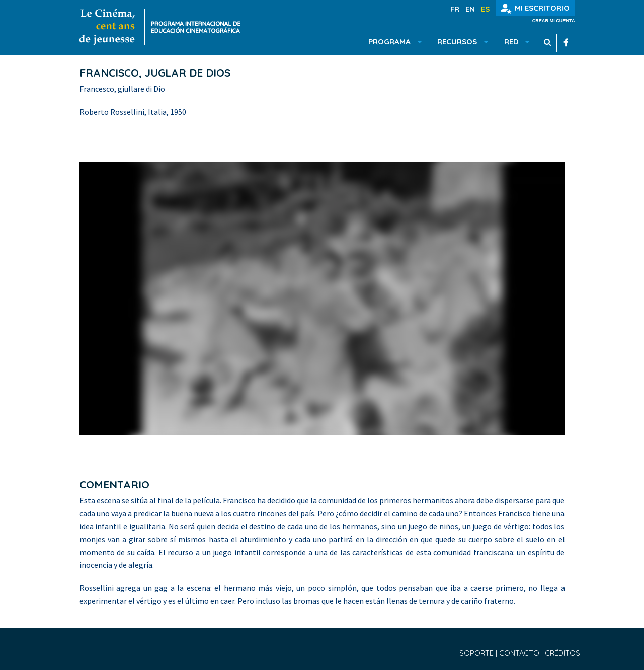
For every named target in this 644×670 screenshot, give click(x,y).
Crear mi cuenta (554, 21)
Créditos (562, 653)
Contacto (520, 653)
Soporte (477, 653)
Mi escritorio (535, 8)
